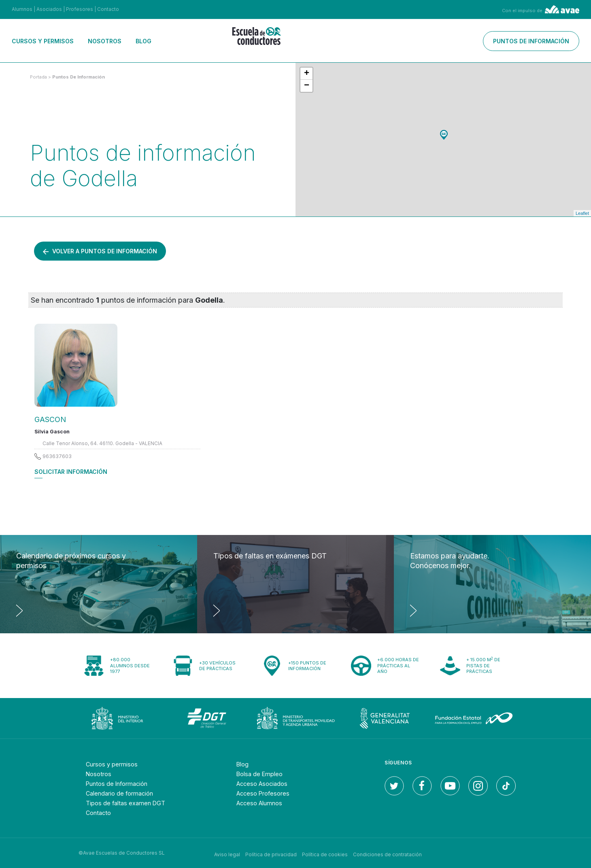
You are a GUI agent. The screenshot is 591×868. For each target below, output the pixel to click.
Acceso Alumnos (263, 803)
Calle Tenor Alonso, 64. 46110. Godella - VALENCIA (102, 443)
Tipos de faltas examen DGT (130, 803)
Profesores (80, 9)
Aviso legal (227, 853)
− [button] (307, 86)
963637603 (57, 456)
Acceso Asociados (265, 783)
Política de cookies (325, 853)
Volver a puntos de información (100, 251)
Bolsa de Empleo (262, 774)
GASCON (50, 419)
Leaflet (582, 213)
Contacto (108, 9)
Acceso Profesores (266, 793)
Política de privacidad (271, 853)
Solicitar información (71, 472)
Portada (38, 77)
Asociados (49, 9)
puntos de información (79, 77)
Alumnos (22, 9)
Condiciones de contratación (387, 853)
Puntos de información (531, 41)
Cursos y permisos (43, 41)
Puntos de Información (121, 783)
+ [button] (307, 74)
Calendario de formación (124, 793)
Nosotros (105, 41)
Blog (143, 41)
